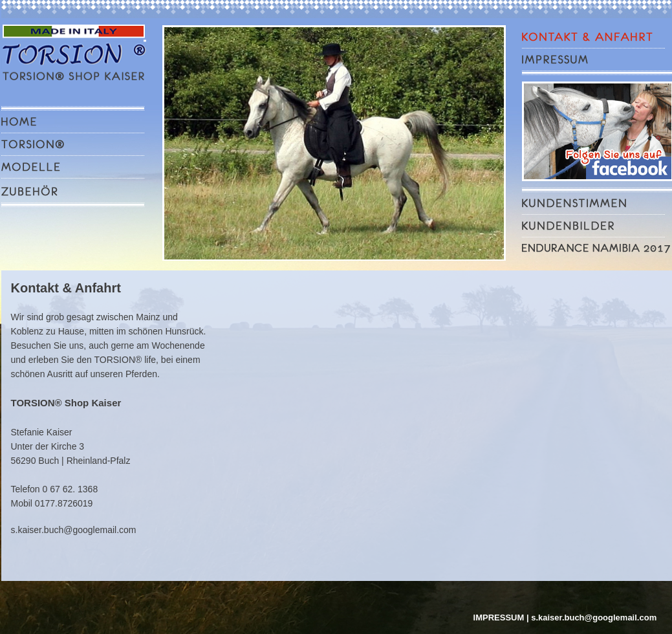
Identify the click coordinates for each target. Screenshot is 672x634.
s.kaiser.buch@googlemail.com (74, 530)
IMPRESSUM (499, 618)
